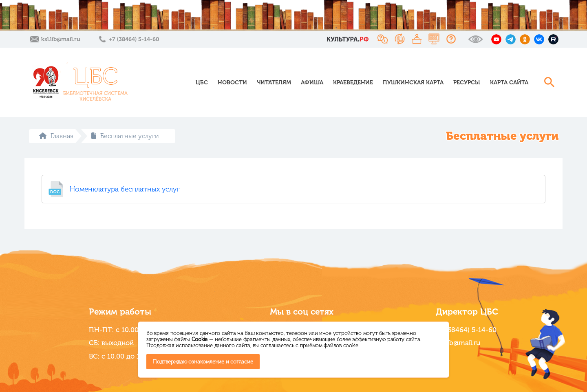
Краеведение (353, 83)
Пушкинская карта (413, 83)
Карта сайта (509, 83)
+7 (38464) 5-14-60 (134, 39)
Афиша (312, 83)
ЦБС (202, 83)
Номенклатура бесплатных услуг (125, 189)
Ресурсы (467, 83)
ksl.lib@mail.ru (61, 39)
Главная (56, 136)
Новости (232, 83)
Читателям (274, 83)
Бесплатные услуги (125, 136)
